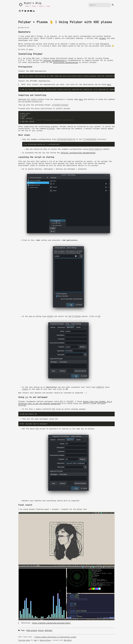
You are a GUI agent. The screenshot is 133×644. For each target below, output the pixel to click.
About (41, 6)
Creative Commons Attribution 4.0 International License (55, 637)
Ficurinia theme (24, 640)
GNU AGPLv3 (68, 640)
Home (27, 6)
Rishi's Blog (33, 3)
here (109, 85)
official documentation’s (55, 60)
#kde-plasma (32, 630)
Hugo (35, 640)
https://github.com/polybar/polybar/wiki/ (51, 623)
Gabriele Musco (45, 640)
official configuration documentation (78, 153)
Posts (34, 6)
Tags (48, 6)
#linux (41, 630)
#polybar (49, 630)
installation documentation (66, 62)
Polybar (103, 38)
